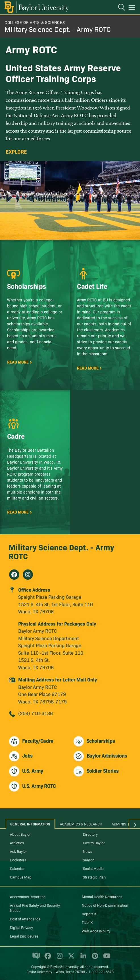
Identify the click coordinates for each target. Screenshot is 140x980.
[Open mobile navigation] (133, 8)
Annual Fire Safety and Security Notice (35, 908)
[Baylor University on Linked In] (82, 958)
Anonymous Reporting (28, 896)
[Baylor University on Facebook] (47, 958)
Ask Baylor (18, 851)
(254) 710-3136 (35, 713)
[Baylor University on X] (70, 958)
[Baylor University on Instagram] (59, 958)
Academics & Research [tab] (81, 824)
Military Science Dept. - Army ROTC (58, 29)
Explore (16, 152)
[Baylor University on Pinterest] (94, 958)
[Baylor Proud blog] (35, 958)
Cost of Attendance (25, 919)
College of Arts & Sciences (35, 22)
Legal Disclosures (24, 936)
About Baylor (20, 834)
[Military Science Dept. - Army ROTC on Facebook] (14, 575)
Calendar (17, 868)
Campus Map (21, 877)
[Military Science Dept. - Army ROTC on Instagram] (28, 575)
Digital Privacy (21, 927)
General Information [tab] (30, 824)
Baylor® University (64, 966)
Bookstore (18, 860)
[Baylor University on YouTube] (105, 958)
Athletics (17, 843)
